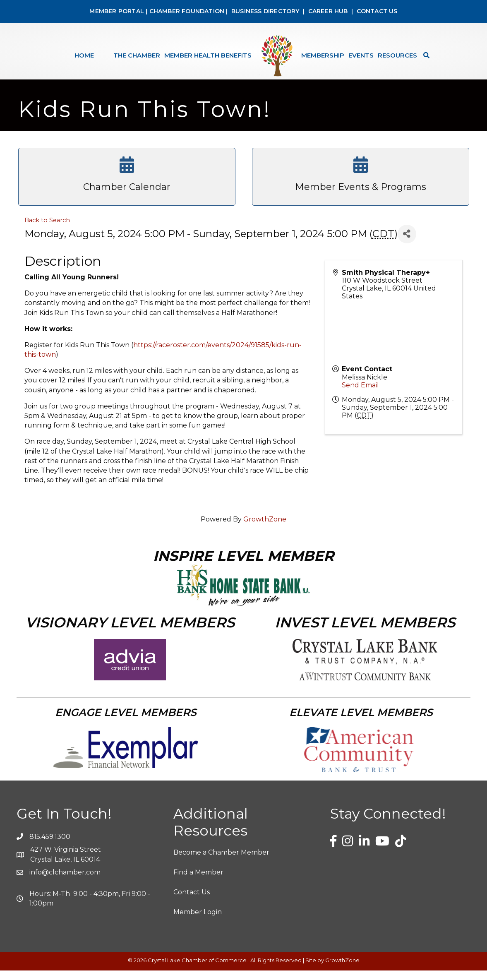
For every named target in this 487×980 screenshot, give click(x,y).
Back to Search (47, 230)
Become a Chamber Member (221, 862)
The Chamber (137, 55)
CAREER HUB (328, 11)
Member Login (198, 922)
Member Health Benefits (208, 55)
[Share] (407, 244)
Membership (323, 55)
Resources (397, 55)
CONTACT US (377, 11)
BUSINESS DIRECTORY (265, 11)
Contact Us (192, 902)
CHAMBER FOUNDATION (187, 11)
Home (84, 55)
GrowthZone (265, 529)
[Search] (424, 55)
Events (361, 55)
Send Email (360, 395)
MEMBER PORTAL (117, 11)
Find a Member (198, 882)
